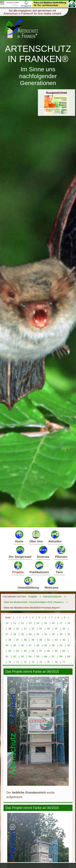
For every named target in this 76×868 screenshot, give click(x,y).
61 (7, 656)
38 (25, 640)
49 (46, 645)
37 (17, 640)
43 (64, 640)
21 (25, 629)
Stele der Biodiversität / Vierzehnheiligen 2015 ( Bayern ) (34, 602)
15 (46, 623)
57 (41, 651)
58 (48, 651)
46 (22, 645)
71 (17, 662)
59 (56, 651)
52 (69, 645)
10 (7, 623)
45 (15, 645)
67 (53, 656)
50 (53, 645)
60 (64, 651)
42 (56, 640)
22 (33, 629)
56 (33, 651)
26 (64, 629)
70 (10, 662)
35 (69, 634)
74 (41, 662)
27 (7, 634)
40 (41, 640)
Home (19, 536)
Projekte (18, 567)
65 (38, 656)
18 (69, 623)
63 (22, 656)
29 (22, 634)
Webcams (51, 583)
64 (30, 656)
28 (15, 634)
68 (61, 656)
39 (33, 640)
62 (15, 656)
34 (61, 634)
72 (25, 662)
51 (61, 645)
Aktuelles (55, 536)
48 (38, 645)
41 (48, 640)
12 (22, 623)
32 (46, 634)
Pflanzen (61, 552)
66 (46, 656)
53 (10, 651)
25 (56, 629)
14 (38, 623)
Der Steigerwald (20, 552)
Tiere (59, 567)
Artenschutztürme (52, 597)
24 (48, 629)
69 (69, 656)
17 (61, 623)
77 (64, 662)
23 (41, 629)
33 (53, 634)
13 (30, 623)
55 (25, 651)
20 (17, 629)
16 (53, 623)
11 (15, 623)
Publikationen (39, 567)
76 (56, 662)
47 (30, 645)
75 (48, 662)
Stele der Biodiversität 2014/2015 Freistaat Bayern (32, 608)
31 (38, 634)
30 (30, 634)
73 (33, 662)
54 (17, 651)
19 (10, 629)
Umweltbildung (28, 583)
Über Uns (36, 536)
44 (7, 645)
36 (10, 640)
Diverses (43, 552)
